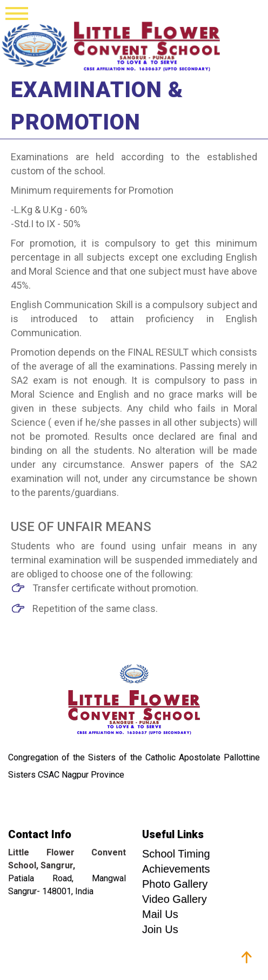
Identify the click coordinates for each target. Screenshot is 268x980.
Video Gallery (175, 899)
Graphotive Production (95, 964)
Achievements (176, 869)
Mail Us (160, 914)
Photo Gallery (175, 884)
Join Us (160, 929)
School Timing (176, 854)
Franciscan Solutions (216, 964)
